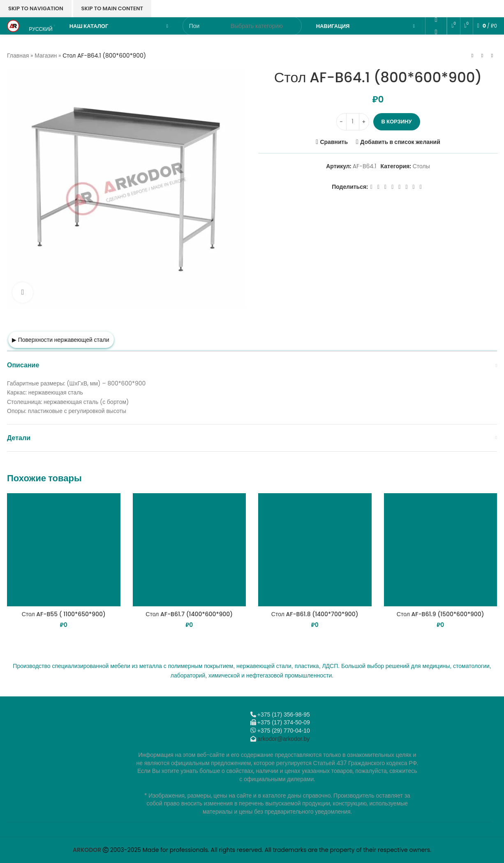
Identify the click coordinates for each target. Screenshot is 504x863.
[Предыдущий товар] (472, 56)
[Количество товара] (353, 122)
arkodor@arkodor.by (283, 739)
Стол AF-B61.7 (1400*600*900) (189, 614)
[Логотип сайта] (13, 26)
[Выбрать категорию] (257, 26)
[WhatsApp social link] (436, 32)
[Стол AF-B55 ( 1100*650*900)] (64, 550)
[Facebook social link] (371, 187)
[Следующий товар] (492, 56)
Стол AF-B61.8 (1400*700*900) (315, 614)
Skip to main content (112, 8)
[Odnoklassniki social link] (436, 20)
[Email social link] (436, 8)
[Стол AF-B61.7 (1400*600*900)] (190, 550)
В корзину (397, 122)
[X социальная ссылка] (378, 187)
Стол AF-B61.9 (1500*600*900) (440, 614)
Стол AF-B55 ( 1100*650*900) (64, 614)
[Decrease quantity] (341, 122)
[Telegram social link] (436, 56)
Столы (421, 166)
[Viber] (436, 68)
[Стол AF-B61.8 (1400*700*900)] (315, 550)
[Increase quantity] (364, 122)
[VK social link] (436, 44)
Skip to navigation (36, 8)
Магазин (46, 56)
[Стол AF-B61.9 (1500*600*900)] (441, 550)
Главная (18, 56)
